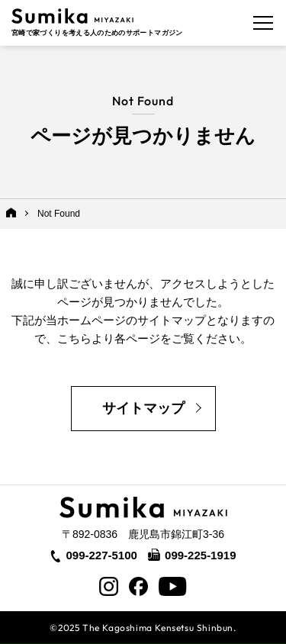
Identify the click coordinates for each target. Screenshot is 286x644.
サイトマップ (143, 408)
